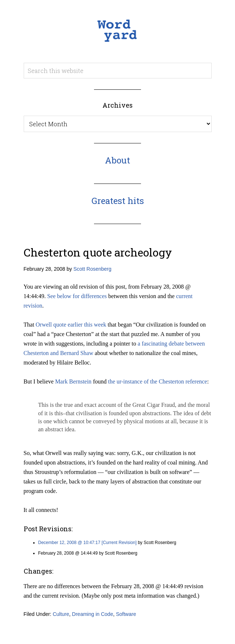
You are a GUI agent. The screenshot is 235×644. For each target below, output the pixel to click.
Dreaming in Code (93, 614)
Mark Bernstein (73, 381)
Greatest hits (118, 201)
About (117, 160)
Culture (61, 614)
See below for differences (77, 296)
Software (126, 614)
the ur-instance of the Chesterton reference (157, 381)
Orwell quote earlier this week (71, 325)
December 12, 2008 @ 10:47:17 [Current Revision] (87, 543)
